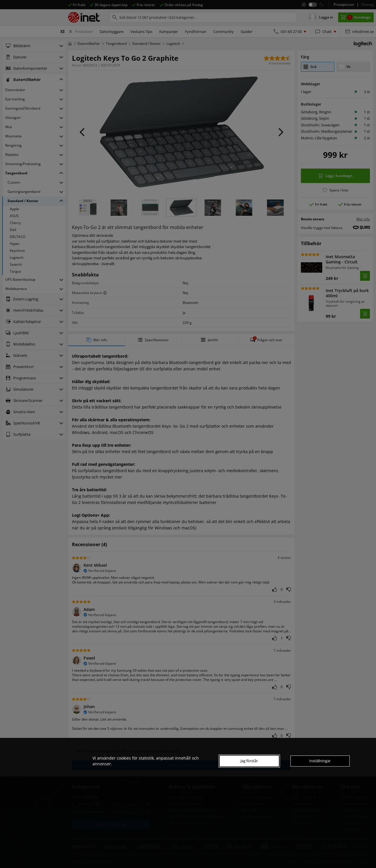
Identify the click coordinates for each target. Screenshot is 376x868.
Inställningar (320, 761)
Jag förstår (249, 761)
